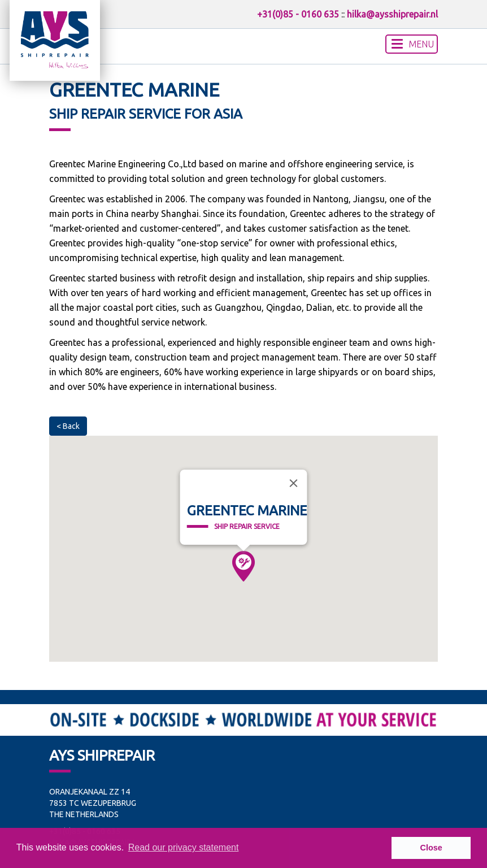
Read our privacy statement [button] (184, 847)
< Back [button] (68, 426)
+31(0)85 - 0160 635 (298, 14)
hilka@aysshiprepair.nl (392, 14)
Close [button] (431, 848)
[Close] (293, 483)
